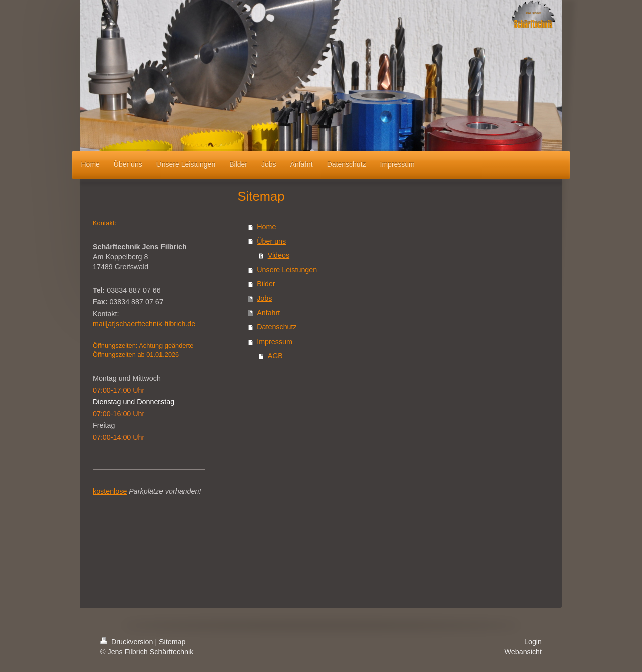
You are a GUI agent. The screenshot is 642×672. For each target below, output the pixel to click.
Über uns (271, 241)
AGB (275, 356)
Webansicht (523, 652)
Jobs (264, 298)
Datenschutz (277, 327)
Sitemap (172, 642)
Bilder (266, 284)
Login (533, 642)
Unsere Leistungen (287, 270)
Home (266, 227)
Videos (279, 255)
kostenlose (110, 491)
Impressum (275, 342)
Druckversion (128, 642)
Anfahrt (268, 313)
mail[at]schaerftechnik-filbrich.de (144, 324)
